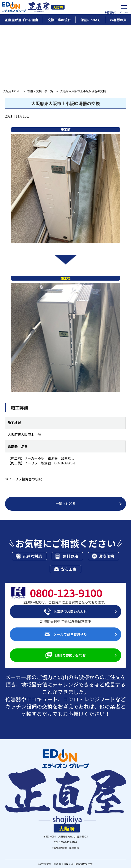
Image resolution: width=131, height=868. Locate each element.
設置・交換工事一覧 (40, 91)
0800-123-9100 (69, 842)
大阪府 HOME (12, 91)
